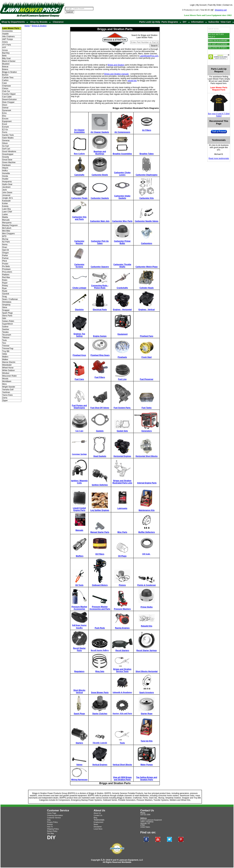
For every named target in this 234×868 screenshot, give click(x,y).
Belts (4, 56)
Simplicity (6, 305)
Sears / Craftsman (10, 299)
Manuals (6, 220)
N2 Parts (6, 242)
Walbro (5, 357)
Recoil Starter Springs (147, 651)
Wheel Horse (8, 368)
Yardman (6, 392)
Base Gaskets (79, 154)
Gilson (5, 143)
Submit (69, 12)
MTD (4, 236)
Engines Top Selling (79, 335)
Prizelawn (6, 269)
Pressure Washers (122, 609)
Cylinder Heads (147, 288)
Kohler (5, 203)
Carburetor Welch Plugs (147, 267)
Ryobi (5, 291)
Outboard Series (110, 800)
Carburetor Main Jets (100, 221)
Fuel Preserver (147, 379)
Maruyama (7, 223)
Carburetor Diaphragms (147, 175)
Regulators (79, 671)
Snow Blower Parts (100, 693)
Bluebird (6, 64)
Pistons (122, 585)
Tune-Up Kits (147, 741)
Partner (5, 258)
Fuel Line (122, 379)
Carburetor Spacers (100, 267)
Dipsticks (79, 310)
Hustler (5, 179)
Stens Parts (7, 316)
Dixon (5, 105)
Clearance (58, 22)
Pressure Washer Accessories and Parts (100, 608)
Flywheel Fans (147, 336)
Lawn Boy (7, 209)
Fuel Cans (79, 379)
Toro (4, 343)
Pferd (5, 261)
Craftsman (137, 798)
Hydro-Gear (7, 184)
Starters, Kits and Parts (122, 713)
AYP (4, 47)
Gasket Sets (122, 431)
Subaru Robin (8, 321)
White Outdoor (8, 370)
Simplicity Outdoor (173, 798)
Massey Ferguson (10, 225)
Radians (6, 275)
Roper (5, 283)
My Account (201, 5)
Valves (79, 765)
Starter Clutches (100, 714)
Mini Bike (6, 231)
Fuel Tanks (147, 408)
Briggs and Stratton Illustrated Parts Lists (122, 482)
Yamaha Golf (8, 390)
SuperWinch (8, 324)
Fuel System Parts (122, 408)
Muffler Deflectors (147, 532)
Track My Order (215, 5)
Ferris (5, 132)
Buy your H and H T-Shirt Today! (219, 115)
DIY (185, 22)
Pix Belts (6, 266)
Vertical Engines (100, 765)
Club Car (6, 91)
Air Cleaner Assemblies (79, 131)
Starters (79, 743)
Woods (5, 379)
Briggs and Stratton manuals (116, 74)
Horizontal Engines (122, 456)
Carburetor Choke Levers (122, 174)
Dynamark (7, 110)
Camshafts (79, 175)
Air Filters (147, 130)
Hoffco (5, 171)
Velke (5, 354)
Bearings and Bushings (100, 153)
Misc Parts (122, 532)
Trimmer (6, 346)
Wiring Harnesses (79, 780)
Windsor (6, 373)
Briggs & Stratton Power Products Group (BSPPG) (54, 793)
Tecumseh (7, 335)
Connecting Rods (99, 286)
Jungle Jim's (8, 198)
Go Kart (6, 146)
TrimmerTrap (8, 349)
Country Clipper (9, 94)
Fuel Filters (100, 377)
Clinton (5, 89)
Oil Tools (79, 585)
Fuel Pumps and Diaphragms (79, 407)
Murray (5, 239)
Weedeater (7, 365)
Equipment (7, 121)
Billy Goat (6, 58)
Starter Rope (147, 714)
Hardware (6, 165)
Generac (6, 141)
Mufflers (80, 556)
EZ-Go (5, 130)
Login (192, 5)
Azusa (5, 50)
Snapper (6, 310)
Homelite (6, 173)
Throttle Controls (100, 743)
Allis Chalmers (8, 37)
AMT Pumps (8, 39)
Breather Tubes (147, 154)
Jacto (5, 190)
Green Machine (9, 162)
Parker (5, 255)
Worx (5, 384)
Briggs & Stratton (10, 72)
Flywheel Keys (79, 355)
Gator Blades (8, 138)
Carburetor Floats (79, 198)
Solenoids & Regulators (122, 692)
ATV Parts (7, 45)
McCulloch (7, 228)
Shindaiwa (7, 302)
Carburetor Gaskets (100, 198)
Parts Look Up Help (150, 22)
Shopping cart (221, 10)
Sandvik (6, 294)
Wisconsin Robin (9, 376)
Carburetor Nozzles (79, 242)
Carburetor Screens (79, 266)
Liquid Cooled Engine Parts (79, 509)
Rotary (5, 286)
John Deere (7, 193)
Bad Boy (6, 53)
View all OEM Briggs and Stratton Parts (122, 778)
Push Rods (100, 628)
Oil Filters (100, 554)
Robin (5, 280)
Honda (5, 176)
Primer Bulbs (147, 607)
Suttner (5, 327)
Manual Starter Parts (100, 532)
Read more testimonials (219, 158)
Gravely (6, 157)
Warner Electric (9, 362)
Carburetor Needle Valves (147, 221)
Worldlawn (7, 381)
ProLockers (7, 272)
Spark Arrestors (147, 693)
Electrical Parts (100, 310)
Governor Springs (79, 454)
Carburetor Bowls (100, 175)
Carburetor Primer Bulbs (122, 242)
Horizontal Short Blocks (147, 456)
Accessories (8, 31)
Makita (5, 217)
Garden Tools (8, 135)
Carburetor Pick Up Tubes (100, 242)
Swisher (6, 329)
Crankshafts (122, 288)
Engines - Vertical (147, 310)
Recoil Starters (122, 651)
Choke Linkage (79, 288)
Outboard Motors (100, 585)
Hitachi (5, 168)
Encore (5, 119)
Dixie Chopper (8, 102)
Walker (5, 359)
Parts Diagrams (170, 22)
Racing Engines (122, 628)
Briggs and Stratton (116, 65)
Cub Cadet (7, 97)
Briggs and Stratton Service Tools (122, 670)
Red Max (6, 277)
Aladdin (5, 34)
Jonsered (6, 195)
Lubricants (122, 508)
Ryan (5, 288)
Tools (5, 340)
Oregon (5, 253)
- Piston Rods (101, 287)
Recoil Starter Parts (79, 649)
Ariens (5, 42)
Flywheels (122, 357)
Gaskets (100, 431)
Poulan (5, 264)
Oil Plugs (122, 556)
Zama (5, 398)
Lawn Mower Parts (216, 79)
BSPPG (108, 793)
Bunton (5, 75)
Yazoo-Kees (7, 395)
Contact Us (228, 5)
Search (154, 46)
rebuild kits (132, 81)
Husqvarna (7, 182)
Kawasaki (6, 201)
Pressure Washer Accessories (79, 608)
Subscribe (214, 22)
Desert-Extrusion (9, 99)
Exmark (6, 127)
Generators (147, 431)
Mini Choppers (8, 234)
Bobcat (5, 67)
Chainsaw (7, 86)
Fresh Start (147, 357)
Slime (5, 307)
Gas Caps (79, 431)
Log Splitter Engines (100, 510)
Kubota (5, 206)
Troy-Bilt (197, 798)
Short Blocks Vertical (79, 691)
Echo (4, 113)
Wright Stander (9, 387)
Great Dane (7, 160)
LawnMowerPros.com (149, 56)
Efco (4, 116)
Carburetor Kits (147, 198)
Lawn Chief (7, 212)
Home (27, 26)
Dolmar (5, 108)
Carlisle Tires (8, 78)
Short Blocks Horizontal (147, 671)
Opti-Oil (6, 250)
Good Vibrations (9, 151)
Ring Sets (100, 671)
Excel (5, 124)
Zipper (5, 401)
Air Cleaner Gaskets (100, 132)
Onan (5, 247)
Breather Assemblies (122, 154)
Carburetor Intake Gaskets (122, 197)
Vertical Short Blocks (122, 765)
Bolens (5, 69)
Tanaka (5, 332)
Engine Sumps (100, 336)
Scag (4, 297)
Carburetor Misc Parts (122, 221)
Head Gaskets (100, 456)
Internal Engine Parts (147, 483)
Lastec (5, 214)
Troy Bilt (6, 351)
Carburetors (147, 243)
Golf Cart (6, 149)
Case (5, 83)
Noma (5, 245)
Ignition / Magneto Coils (79, 482)
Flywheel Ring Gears (100, 355)
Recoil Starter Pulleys (100, 650)
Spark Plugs (8, 313)
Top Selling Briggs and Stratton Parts (147, 778)
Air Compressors (122, 132)
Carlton (5, 80)
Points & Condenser (147, 585)
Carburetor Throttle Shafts (122, 266)
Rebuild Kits (147, 626)
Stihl (4, 318)
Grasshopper (8, 154)
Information (197, 22)
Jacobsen (6, 187)
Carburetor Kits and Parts (79, 218)
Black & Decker (9, 61)
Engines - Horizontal (122, 310)
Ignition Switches (100, 485)
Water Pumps (147, 765)
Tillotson (6, 338)
